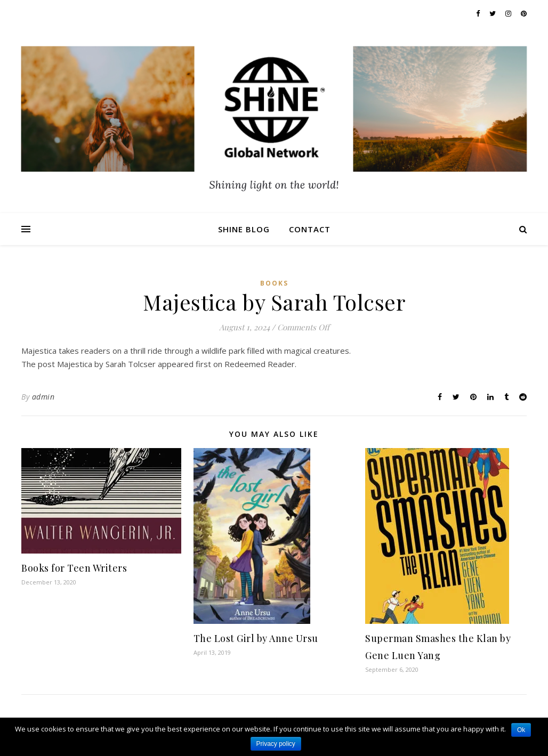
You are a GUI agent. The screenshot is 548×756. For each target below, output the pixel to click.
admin (43, 397)
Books (274, 283)
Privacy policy (276, 744)
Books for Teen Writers (74, 568)
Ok (521, 730)
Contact (310, 229)
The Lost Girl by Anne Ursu (256, 638)
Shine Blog (244, 229)
